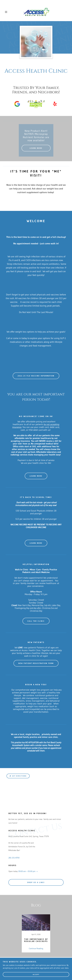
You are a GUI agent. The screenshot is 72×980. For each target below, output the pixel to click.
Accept (36, 974)
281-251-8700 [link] (14, 858)
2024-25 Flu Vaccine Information (36, 376)
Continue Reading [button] (36, 948)
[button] (9, 12)
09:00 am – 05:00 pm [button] (27, 871)
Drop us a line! (36, 882)
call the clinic (36, 621)
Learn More (36, 148)
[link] (36, 12)
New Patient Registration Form (36, 663)
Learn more (36, 476)
